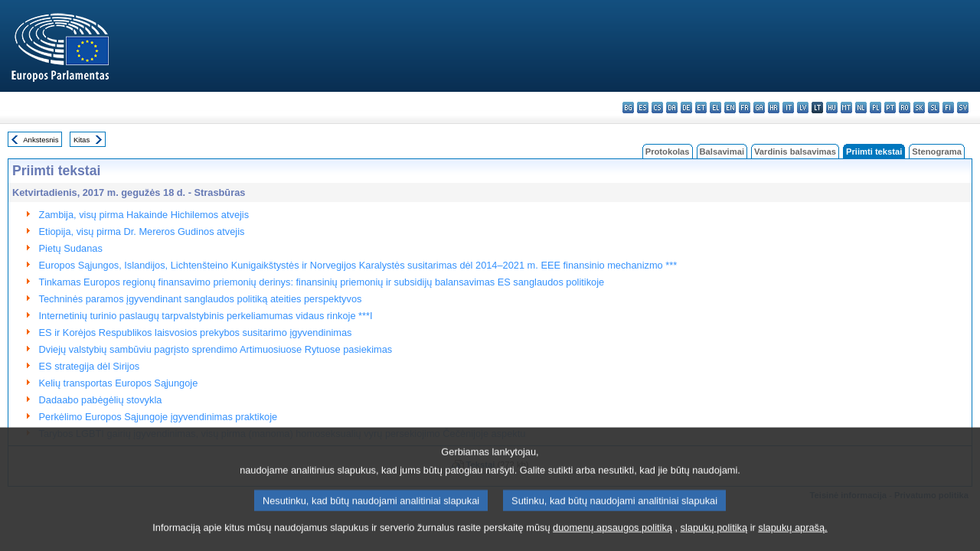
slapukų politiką (714, 539)
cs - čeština (657, 108)
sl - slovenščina (934, 108)
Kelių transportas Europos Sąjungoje (119, 383)
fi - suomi (948, 108)
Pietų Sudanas (71, 248)
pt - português (890, 108)
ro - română (905, 108)
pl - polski (875, 108)
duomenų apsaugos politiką (612, 539)
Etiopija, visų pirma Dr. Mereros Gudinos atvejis (142, 231)
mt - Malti (846, 108)
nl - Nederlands (861, 108)
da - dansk (672, 108)
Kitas (82, 140)
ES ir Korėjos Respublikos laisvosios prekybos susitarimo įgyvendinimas (196, 333)
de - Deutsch (686, 108)
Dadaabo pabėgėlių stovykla (101, 400)
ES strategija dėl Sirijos (90, 366)
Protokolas (668, 152)
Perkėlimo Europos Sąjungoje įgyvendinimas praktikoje (158, 417)
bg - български (628, 108)
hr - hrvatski (774, 108)
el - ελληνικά (715, 108)
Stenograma (937, 152)
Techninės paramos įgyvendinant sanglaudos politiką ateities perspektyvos (201, 299)
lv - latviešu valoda (803, 108)
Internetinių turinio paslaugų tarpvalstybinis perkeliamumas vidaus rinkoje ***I (206, 316)
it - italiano (788, 108)
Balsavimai (722, 152)
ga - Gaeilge (759, 108)
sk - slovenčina (919, 108)
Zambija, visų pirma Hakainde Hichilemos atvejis (144, 215)
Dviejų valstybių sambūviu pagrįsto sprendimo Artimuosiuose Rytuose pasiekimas (216, 349)
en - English (730, 108)
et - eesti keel (701, 108)
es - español (643, 108)
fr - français (745, 108)
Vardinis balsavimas (795, 152)
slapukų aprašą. (792, 539)
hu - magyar (832, 108)
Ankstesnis (41, 140)
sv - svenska (963, 108)
